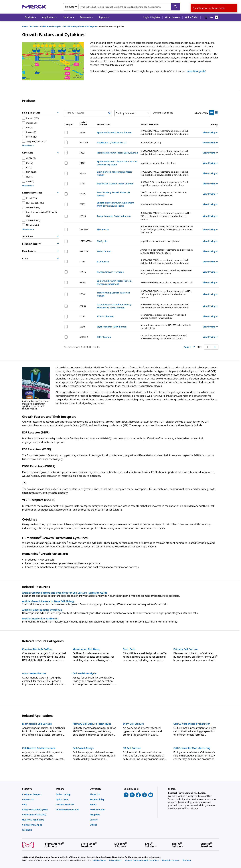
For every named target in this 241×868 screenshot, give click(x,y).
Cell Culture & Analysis (50, 26)
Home (25, 26)
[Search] (176, 7)
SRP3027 (84, 229)
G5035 (83, 306)
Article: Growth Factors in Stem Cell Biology (48, 601)
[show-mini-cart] (211, 17)
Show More (28, 146)
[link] (38, 794)
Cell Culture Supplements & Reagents (80, 26)
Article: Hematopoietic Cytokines (42, 610)
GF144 (83, 282)
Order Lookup (173, 17)
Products (34, 26)
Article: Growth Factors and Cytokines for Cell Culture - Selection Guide (65, 593)
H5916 (83, 272)
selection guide (196, 71)
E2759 (82, 204)
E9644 (82, 132)
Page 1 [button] (189, 347)
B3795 (83, 173)
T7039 (82, 194)
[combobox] (122, 7)
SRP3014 (84, 337)
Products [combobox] (70, 7)
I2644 (82, 262)
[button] (152, 17)
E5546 (82, 327)
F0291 (82, 153)
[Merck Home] (34, 7)
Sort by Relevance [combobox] (126, 113)
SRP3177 (84, 251)
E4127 (82, 163)
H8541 (83, 294)
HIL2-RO (84, 143)
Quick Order (192, 17)
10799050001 (86, 241)
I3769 (82, 184)
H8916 (83, 216)
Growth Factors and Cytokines (112, 26)
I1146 (82, 316)
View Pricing (210, 132)
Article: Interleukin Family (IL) (40, 619)
